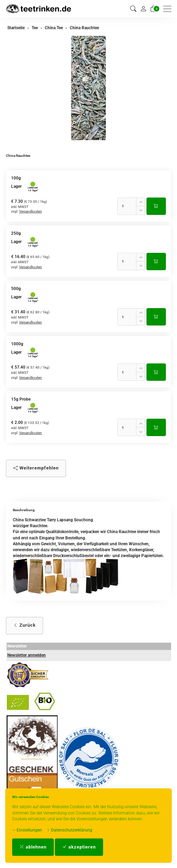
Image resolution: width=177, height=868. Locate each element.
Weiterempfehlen (36, 468)
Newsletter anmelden (27, 655)
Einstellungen (27, 830)
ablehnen (33, 847)
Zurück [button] (24, 625)
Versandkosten (31, 211)
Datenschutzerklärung (69, 830)
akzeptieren (79, 847)
